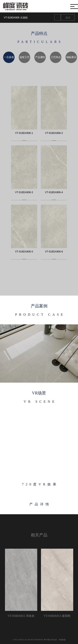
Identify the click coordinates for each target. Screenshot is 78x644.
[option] (8, 57)
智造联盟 (62, 640)
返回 (68, 18)
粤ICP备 (47, 640)
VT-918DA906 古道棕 (16, 18)
